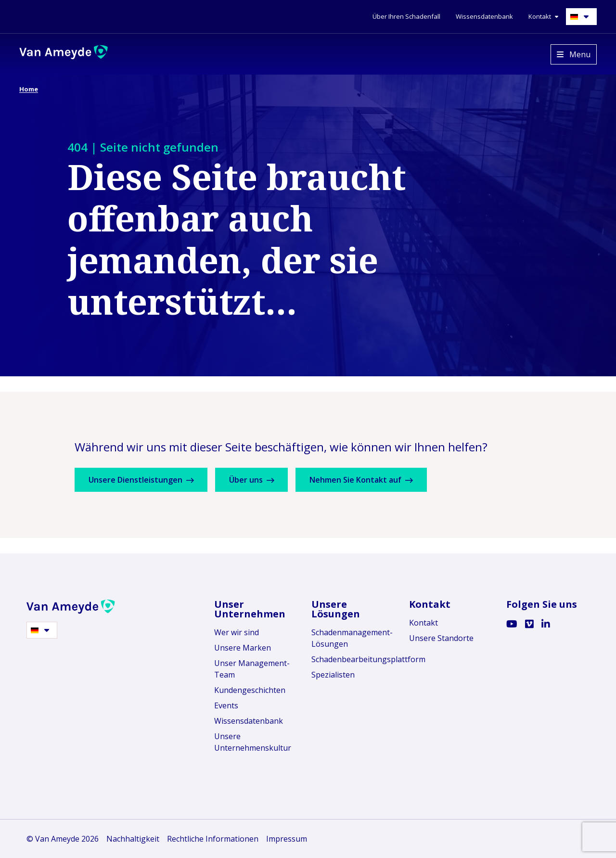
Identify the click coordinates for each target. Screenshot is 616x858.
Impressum (287, 839)
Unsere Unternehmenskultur (253, 742)
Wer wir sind (237, 632)
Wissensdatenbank (249, 721)
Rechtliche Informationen (213, 839)
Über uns (258, 480)
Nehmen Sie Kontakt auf (372, 480)
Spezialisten (333, 675)
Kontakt (423, 623)
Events (226, 705)
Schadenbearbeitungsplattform (353, 659)
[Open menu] (574, 54)
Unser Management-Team (252, 669)
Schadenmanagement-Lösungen (352, 638)
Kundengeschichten (250, 690)
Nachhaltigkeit (133, 839)
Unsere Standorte (441, 638)
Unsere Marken (243, 648)
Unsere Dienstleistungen (143, 480)
